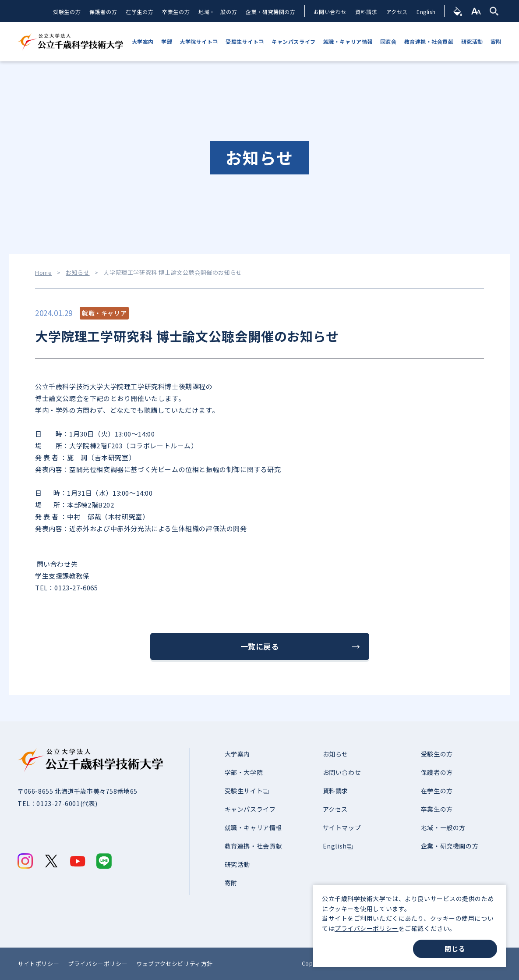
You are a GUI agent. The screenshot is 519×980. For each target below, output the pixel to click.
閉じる (455, 949)
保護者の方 (103, 12)
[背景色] (458, 11)
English (426, 12)
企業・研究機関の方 (270, 12)
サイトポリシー (38, 964)
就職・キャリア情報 (253, 827)
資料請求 (366, 12)
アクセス (397, 12)
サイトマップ (342, 827)
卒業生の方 (176, 12)
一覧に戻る (260, 646)
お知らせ (78, 273)
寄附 (231, 883)
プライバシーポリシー (367, 928)
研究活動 (237, 864)
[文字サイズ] (476, 11)
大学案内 (237, 754)
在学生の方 (139, 12)
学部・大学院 (244, 772)
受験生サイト (244, 791)
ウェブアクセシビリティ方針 (175, 964)
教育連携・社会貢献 (253, 846)
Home (43, 273)
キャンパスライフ (250, 809)
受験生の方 (67, 12)
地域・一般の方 (218, 12)
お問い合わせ (330, 12)
